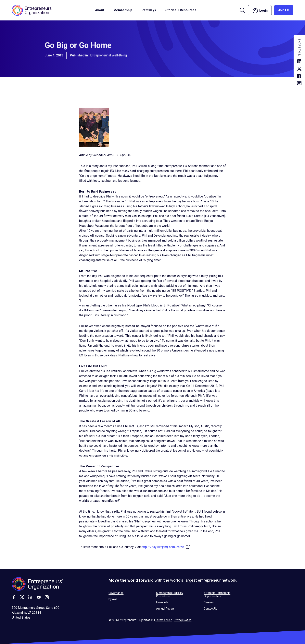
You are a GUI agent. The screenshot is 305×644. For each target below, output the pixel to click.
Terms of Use (164, 620)
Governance (116, 593)
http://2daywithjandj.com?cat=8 (166, 547)
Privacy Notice (183, 620)
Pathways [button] (149, 10)
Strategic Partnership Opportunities (217, 594)
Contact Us (211, 609)
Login (260, 11)
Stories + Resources (181, 10)
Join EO (284, 10)
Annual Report (165, 609)
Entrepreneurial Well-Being (108, 58)
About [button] (100, 10)
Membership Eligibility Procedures (170, 594)
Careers (209, 602)
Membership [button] (123, 10)
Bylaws (113, 599)
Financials (162, 602)
